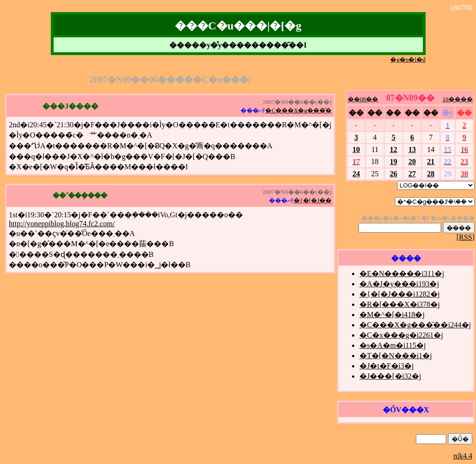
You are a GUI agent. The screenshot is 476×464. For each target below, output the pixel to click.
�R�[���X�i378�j (400, 304)
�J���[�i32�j (390, 376)
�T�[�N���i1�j (396, 356)
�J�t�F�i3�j (386, 366)
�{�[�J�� (313, 200)
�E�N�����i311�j (402, 274)
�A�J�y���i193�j (399, 284)
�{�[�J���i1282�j (400, 294)
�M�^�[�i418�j (392, 315)
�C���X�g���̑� (298, 110)
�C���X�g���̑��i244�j (415, 325)
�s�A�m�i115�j (393, 345)
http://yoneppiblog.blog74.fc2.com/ (62, 224)
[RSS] (466, 237)
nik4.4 (463, 456)
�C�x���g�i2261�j (401, 335)
